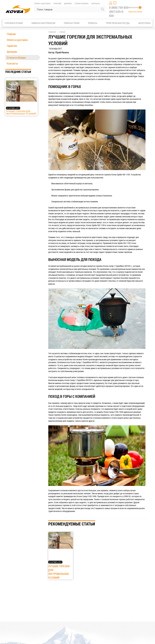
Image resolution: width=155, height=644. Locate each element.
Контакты (96, 3)
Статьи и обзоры (81, 3)
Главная (11, 34)
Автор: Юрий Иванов (59, 52)
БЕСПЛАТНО (133, 7)
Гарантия (57, 3)
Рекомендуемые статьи (72, 524)
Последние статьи (18, 72)
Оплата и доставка (42, 3)
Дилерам (68, 3)
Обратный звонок (135, 11)
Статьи (61, 32)
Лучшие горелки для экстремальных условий (21, 113)
